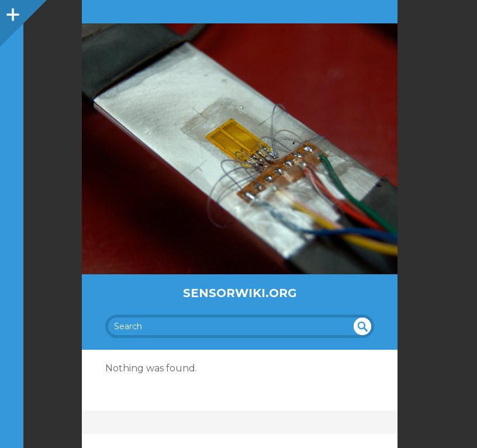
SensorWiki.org (240, 293)
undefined (362, 326)
